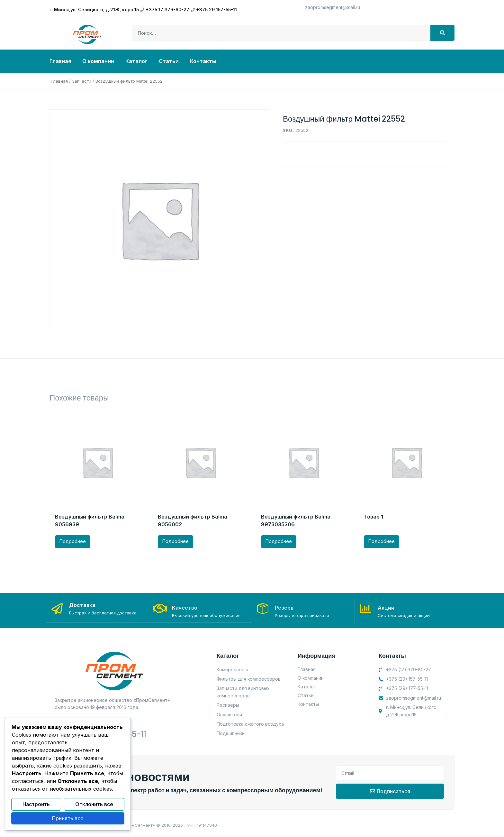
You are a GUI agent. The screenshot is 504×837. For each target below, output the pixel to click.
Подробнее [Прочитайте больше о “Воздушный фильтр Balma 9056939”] (73, 541)
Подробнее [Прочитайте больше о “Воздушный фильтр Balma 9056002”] (175, 541)
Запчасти (82, 81)
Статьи (169, 61)
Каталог (136, 61)
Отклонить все (94, 805)
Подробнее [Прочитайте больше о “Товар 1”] (382, 541)
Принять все (68, 819)
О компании (98, 61)
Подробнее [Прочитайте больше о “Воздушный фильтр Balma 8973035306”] (279, 541)
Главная (60, 61)
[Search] (442, 33)
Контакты (203, 61)
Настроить (36, 805)
